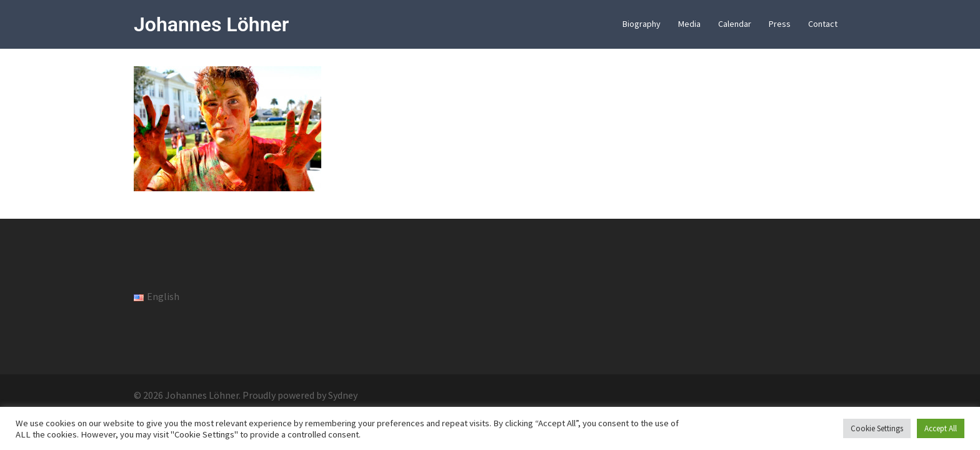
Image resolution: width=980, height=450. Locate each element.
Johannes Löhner (211, 24)
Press (780, 24)
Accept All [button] (941, 428)
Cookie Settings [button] (877, 428)
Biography (642, 24)
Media (689, 24)
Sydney (343, 395)
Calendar (735, 24)
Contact (823, 24)
